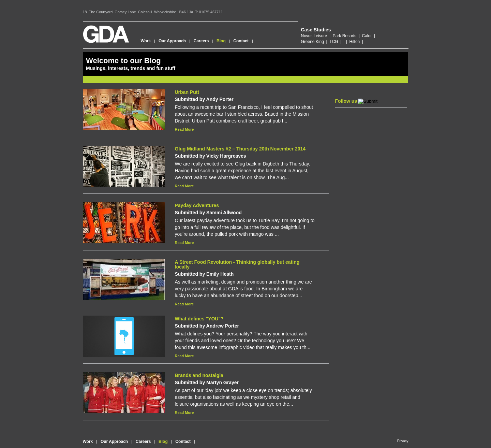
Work (146, 41)
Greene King (313, 42)
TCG (334, 42)
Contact (241, 41)
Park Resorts (345, 36)
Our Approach (172, 41)
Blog (221, 41)
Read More (184, 129)
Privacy (403, 441)
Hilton (355, 42)
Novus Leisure (314, 36)
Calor (367, 36)
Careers (201, 41)
